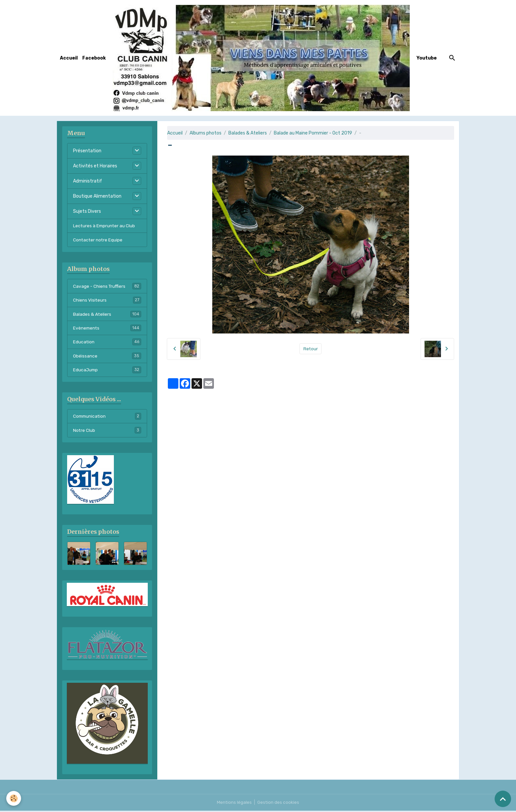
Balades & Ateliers (248, 133)
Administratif (88, 181)
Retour (310, 349)
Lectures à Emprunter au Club (105, 226)
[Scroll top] (503, 799)
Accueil (69, 58)
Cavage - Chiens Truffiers (107, 286)
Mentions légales (234, 804)
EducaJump (107, 371)
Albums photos (206, 133)
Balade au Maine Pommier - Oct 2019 (313, 133)
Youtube (427, 58)
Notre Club (107, 432)
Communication (107, 418)
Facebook (94, 58)
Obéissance (107, 357)
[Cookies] (14, 798)
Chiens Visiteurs (107, 301)
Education (107, 343)
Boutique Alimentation (97, 196)
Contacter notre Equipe (98, 240)
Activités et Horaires (95, 166)
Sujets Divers (87, 211)
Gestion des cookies (279, 804)
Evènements (107, 329)
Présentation (87, 151)
